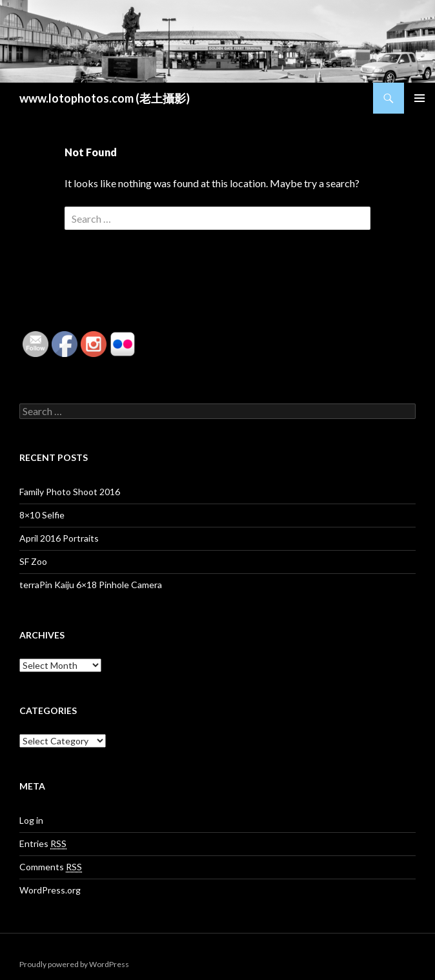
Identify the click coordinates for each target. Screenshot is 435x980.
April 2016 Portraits (59, 538)
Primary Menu (420, 98)
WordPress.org (50, 890)
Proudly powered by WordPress (74, 964)
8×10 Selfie (42, 515)
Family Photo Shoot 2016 (70, 492)
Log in (31, 820)
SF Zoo (33, 561)
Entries (43, 844)
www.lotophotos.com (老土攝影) (105, 98)
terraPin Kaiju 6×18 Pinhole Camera (91, 585)
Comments (51, 867)
